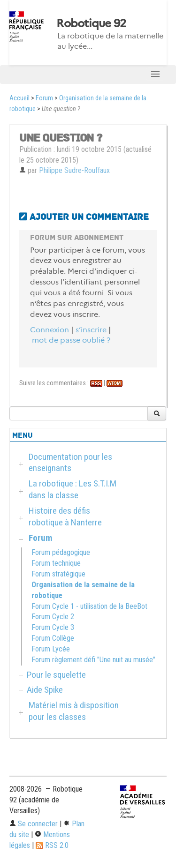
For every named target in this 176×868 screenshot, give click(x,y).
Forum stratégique (58, 574)
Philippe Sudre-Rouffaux (74, 170)
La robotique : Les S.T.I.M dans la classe (73, 489)
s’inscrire (91, 330)
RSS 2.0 (52, 845)
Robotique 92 (91, 23)
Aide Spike (45, 690)
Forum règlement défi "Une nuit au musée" (93, 660)
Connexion (50, 330)
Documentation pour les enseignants (70, 463)
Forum (44, 98)
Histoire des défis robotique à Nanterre (65, 516)
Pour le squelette (56, 675)
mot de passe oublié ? (71, 340)
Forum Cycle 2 (53, 617)
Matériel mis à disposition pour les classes (74, 711)
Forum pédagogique (61, 552)
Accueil (19, 98)
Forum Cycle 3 (53, 627)
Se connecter (34, 824)
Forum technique (56, 563)
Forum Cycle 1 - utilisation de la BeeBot (89, 606)
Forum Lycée (51, 649)
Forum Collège (53, 638)
